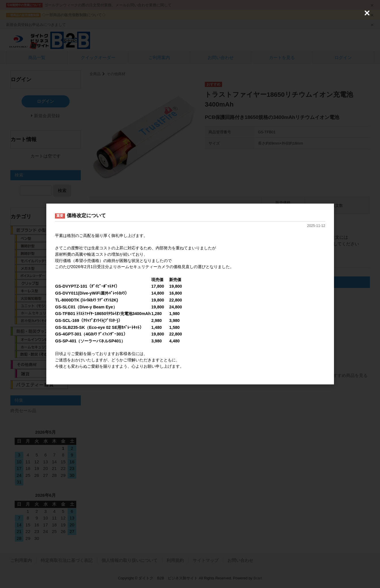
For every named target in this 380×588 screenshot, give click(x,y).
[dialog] (190, 294)
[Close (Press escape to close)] (367, 13)
